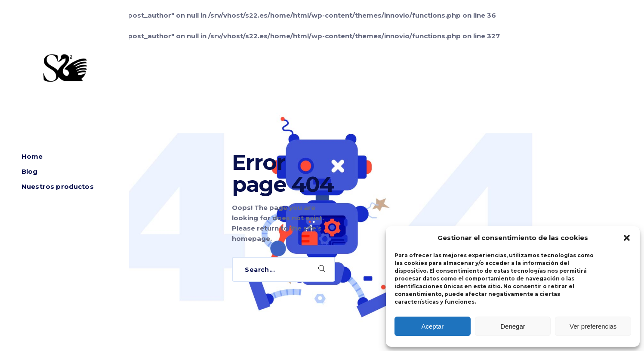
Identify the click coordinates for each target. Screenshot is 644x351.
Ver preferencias (593, 326)
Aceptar (432, 326)
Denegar (513, 326)
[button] (627, 238)
